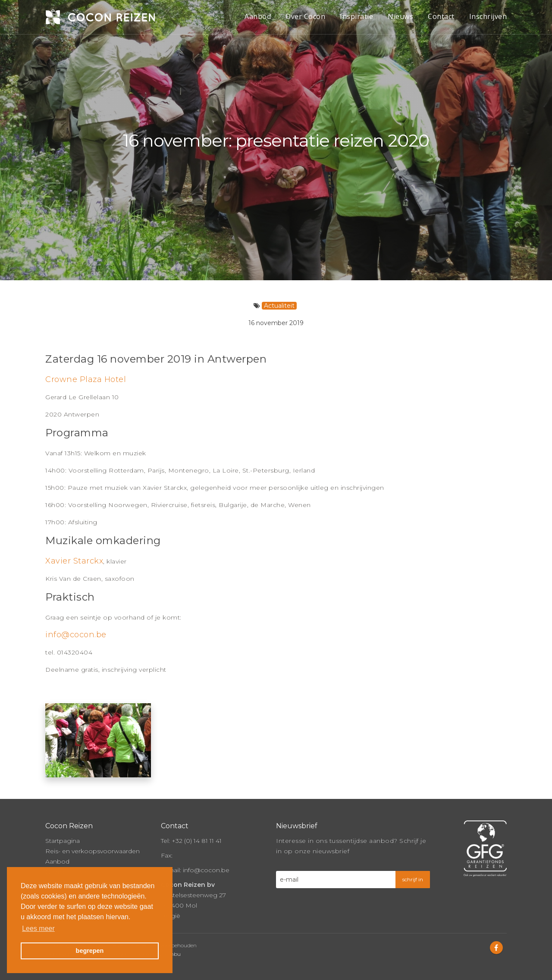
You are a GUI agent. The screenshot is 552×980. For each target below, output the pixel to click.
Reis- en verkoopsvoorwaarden (93, 851)
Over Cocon (305, 16)
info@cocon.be (76, 635)
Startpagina (63, 841)
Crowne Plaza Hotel (86, 379)
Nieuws (400, 16)
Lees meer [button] (38, 928)
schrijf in (413, 879)
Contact (441, 16)
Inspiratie (356, 16)
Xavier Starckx (74, 561)
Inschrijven (488, 16)
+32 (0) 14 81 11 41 (197, 841)
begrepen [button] (90, 951)
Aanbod (258, 16)
